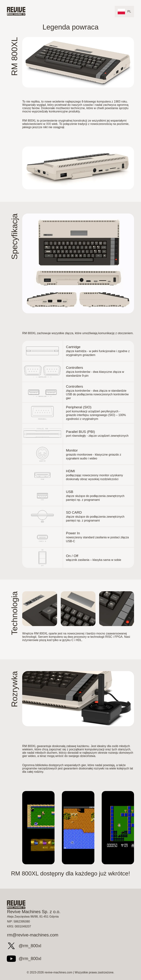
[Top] (16, 12)
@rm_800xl (23, 946)
